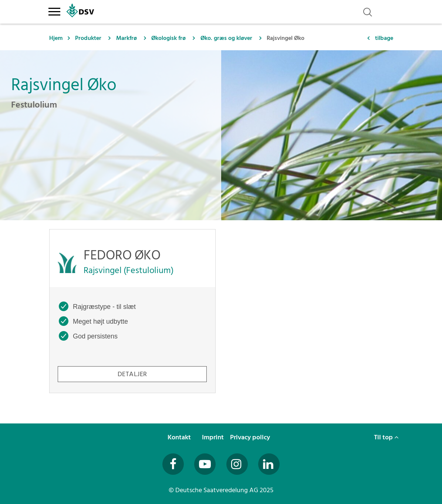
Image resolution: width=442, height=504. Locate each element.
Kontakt (180, 437)
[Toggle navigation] (55, 10)
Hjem (56, 38)
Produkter (88, 38)
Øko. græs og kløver (226, 38)
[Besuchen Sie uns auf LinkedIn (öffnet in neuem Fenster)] (269, 464)
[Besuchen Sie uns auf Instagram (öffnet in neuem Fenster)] (237, 464)
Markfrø (126, 38)
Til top (386, 437)
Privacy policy (251, 437)
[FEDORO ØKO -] (132, 311)
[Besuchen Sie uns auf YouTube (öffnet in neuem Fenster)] (205, 464)
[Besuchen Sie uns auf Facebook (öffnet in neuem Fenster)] (173, 464)
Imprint (214, 437)
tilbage (384, 38)
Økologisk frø (168, 38)
